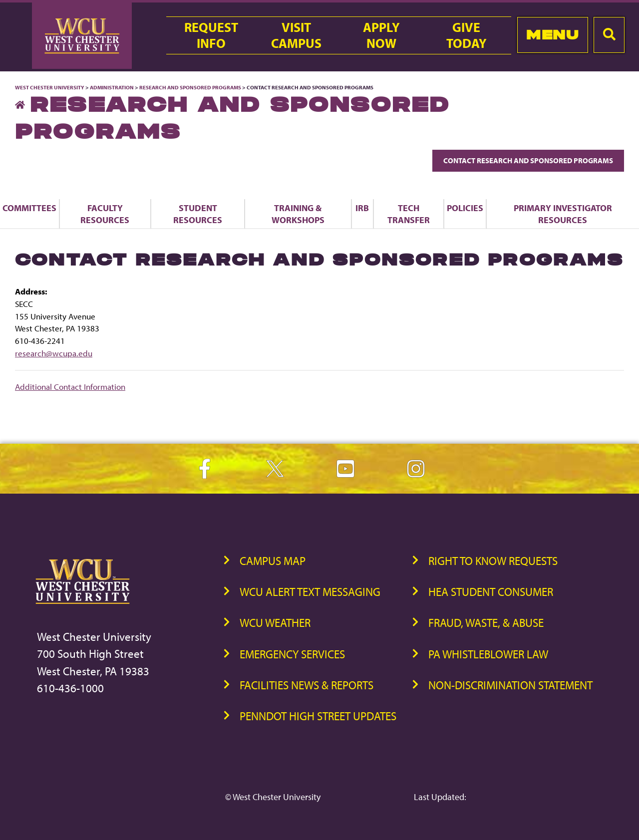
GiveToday (467, 35)
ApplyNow (381, 35)
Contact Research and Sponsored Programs (528, 160)
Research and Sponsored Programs (190, 87)
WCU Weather (275, 623)
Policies (465, 208)
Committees (29, 208)
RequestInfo (211, 35)
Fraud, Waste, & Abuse (486, 623)
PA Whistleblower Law (488, 654)
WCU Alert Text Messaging (310, 592)
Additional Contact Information (70, 387)
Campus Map (273, 561)
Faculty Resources (105, 214)
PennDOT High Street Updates (318, 716)
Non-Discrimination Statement (510, 685)
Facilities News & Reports (307, 685)
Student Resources (198, 214)
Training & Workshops (298, 214)
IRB (362, 208)
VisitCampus (296, 35)
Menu (552, 35)
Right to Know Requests (493, 561)
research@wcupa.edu (54, 353)
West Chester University (50, 87)
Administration (112, 87)
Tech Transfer (409, 214)
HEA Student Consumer (491, 592)
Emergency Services (292, 654)
